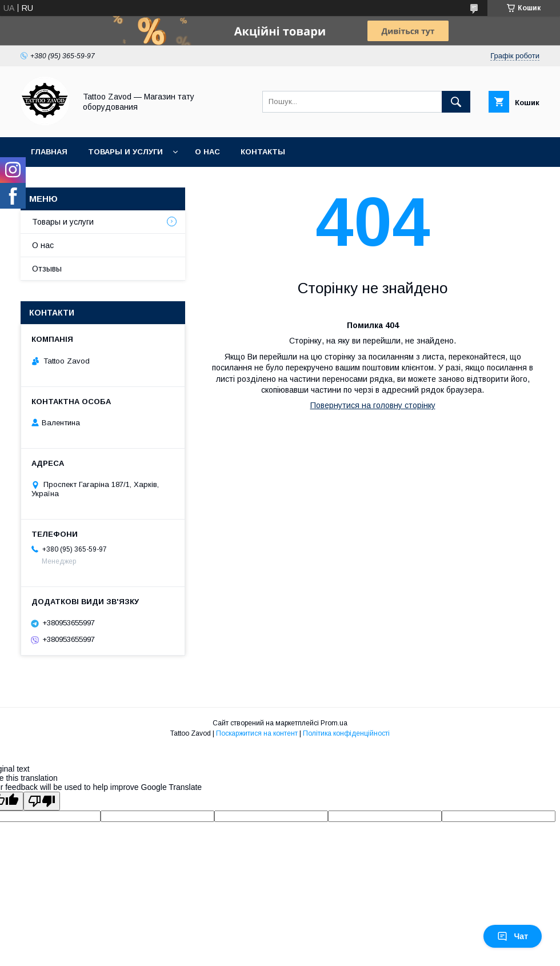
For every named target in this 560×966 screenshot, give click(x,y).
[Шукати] (456, 102)
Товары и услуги (125, 152)
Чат (513, 936)
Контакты (263, 152)
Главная (49, 152)
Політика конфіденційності (346, 733)
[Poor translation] (42, 801)
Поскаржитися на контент (257, 733)
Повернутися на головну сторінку (373, 405)
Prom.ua (334, 723)
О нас (207, 152)
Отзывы (47, 269)
